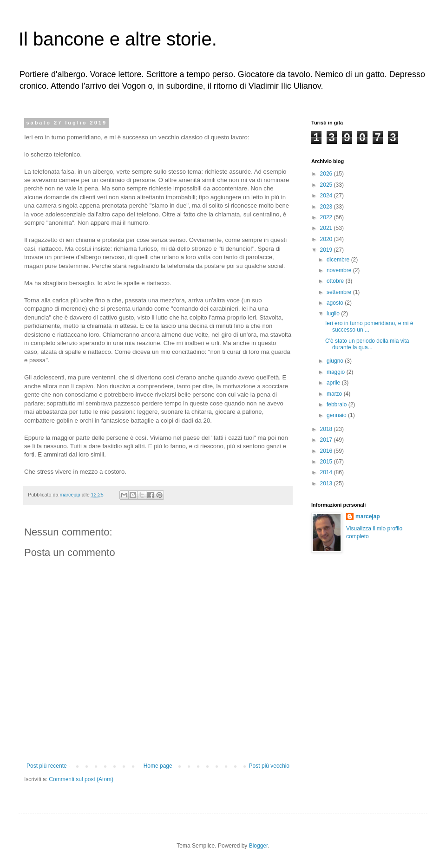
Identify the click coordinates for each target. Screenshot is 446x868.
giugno (336, 361)
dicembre (339, 260)
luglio (334, 313)
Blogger (259, 846)
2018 (327, 429)
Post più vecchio (269, 766)
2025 (327, 185)
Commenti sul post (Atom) (81, 779)
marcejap (368, 516)
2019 (327, 250)
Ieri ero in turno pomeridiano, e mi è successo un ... (369, 326)
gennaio (337, 415)
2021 (327, 228)
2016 (327, 451)
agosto (336, 303)
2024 (327, 196)
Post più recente (47, 766)
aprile (334, 383)
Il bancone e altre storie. (118, 39)
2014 (327, 472)
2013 (327, 483)
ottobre (336, 281)
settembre (340, 292)
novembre (340, 270)
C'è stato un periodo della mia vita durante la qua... (367, 344)
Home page (158, 766)
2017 (327, 440)
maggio (337, 372)
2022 (327, 217)
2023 (327, 207)
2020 (327, 239)
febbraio (338, 405)
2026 (327, 174)
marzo (335, 394)
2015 (327, 462)
